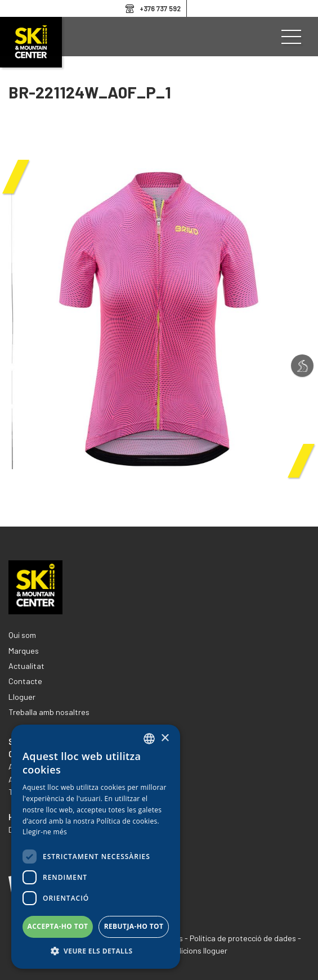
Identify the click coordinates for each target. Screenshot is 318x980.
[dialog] (96, 847)
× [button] (165, 738)
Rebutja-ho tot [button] (134, 926)
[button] (96, 951)
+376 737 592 (160, 8)
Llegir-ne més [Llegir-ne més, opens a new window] (45, 832)
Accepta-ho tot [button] (58, 926)
